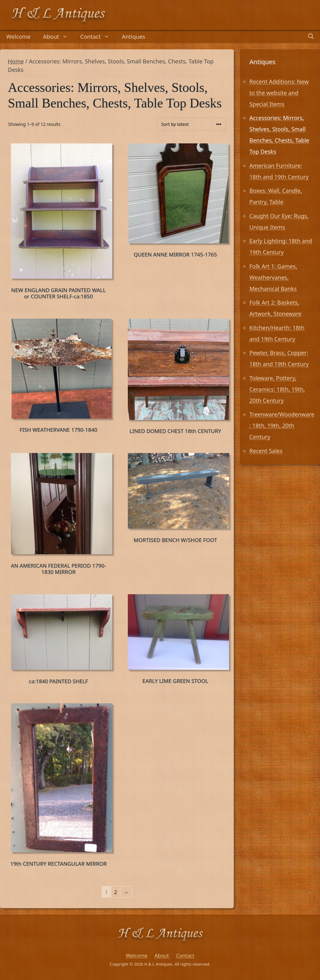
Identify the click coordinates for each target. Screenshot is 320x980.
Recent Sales (266, 451)
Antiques (134, 37)
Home (16, 61)
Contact (98, 37)
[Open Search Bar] (311, 37)
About (59, 37)
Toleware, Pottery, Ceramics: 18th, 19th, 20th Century (277, 389)
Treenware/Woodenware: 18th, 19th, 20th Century (282, 425)
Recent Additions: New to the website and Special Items (279, 93)
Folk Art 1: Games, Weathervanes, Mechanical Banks (273, 277)
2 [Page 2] (116, 892)
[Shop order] (192, 124)
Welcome (18, 37)
